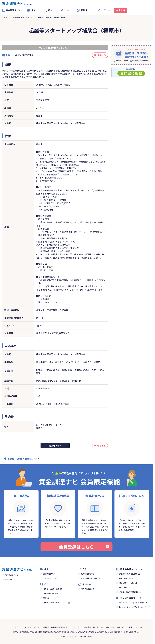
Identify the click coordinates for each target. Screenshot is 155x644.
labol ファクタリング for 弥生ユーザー (133, 607)
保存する (102, 55)
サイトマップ (74, 627)
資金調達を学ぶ (49, 574)
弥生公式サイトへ (135, 627)
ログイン (106, 10)
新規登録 (120, 10)
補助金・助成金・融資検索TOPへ (23, 459)
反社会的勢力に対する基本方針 (92, 627)
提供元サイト (55, 445)
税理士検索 (123, 587)
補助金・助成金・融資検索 (23, 18)
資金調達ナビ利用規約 (59, 627)
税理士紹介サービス (126, 583)
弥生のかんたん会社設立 (128, 574)
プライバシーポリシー (33, 627)
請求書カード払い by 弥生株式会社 (132, 603)
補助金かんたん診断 (51, 593)
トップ (5, 18)
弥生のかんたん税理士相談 (129, 592)
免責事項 (46, 627)
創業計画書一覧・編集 (89, 578)
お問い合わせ (122, 627)
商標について (110, 627)
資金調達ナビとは (13, 10)
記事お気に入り (49, 578)
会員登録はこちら (84, 547)
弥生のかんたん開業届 (127, 578)
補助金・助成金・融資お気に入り (55, 603)
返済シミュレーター (51, 598)
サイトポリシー (17, 627)
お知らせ (9, 580)
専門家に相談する (88, 589)
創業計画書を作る (88, 574)
